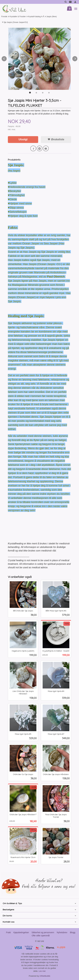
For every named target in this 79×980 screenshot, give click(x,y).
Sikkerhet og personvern (43, 932)
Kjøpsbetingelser (21, 932)
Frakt (8, 932)
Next (78, 58)
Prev (7, 58)
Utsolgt (23, 139)
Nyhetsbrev (62, 932)
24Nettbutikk (45, 976)
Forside (4, 17)
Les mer (42, 971)
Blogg (73, 932)
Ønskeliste (56, 139)
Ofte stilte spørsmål (41, 936)
